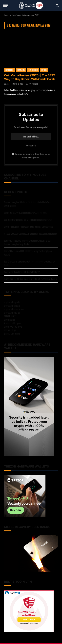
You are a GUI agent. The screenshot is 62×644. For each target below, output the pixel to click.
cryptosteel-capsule (12, 302)
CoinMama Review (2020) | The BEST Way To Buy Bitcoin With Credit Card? (30, 77)
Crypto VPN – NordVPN (13, 327)
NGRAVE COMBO (10, 316)
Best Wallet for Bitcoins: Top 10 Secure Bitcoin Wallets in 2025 (28, 220)
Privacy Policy (27, 158)
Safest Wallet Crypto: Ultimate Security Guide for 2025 (25, 213)
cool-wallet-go (10, 330)
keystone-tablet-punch (13, 323)
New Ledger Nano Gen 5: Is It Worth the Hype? (22, 272)
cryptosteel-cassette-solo (14, 309)
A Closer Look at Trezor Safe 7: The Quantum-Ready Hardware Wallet (31, 234)
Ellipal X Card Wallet (12, 334)
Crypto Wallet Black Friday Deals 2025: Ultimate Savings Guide (28, 227)
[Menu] (5, 5)
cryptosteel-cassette (12, 306)
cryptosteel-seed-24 (12, 313)
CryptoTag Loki (10, 320)
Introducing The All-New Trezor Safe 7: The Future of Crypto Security (31, 279)
